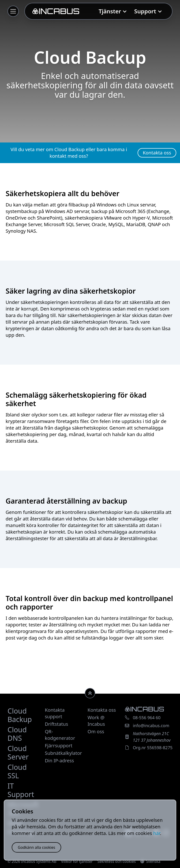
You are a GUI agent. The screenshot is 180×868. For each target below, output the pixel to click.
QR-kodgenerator (60, 735)
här (157, 833)
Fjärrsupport (58, 746)
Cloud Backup (20, 715)
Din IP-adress (59, 761)
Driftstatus (56, 724)
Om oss (96, 731)
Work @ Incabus (96, 721)
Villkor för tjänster (77, 861)
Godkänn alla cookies (36, 847)
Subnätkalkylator (63, 753)
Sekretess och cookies (116, 861)
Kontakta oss (102, 710)
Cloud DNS (17, 734)
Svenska (150, 861)
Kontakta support (55, 713)
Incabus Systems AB (39, 861)
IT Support (21, 790)
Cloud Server (18, 753)
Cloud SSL (17, 771)
